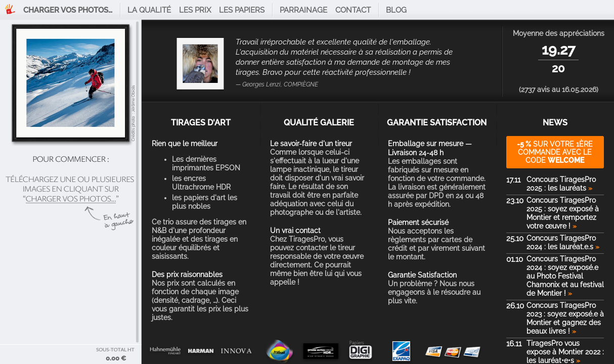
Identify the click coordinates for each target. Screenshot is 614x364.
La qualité (149, 10)
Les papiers (242, 10)
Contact (353, 10)
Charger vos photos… (68, 10)
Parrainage (303, 10)
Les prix (195, 10)
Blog (396, 10)
